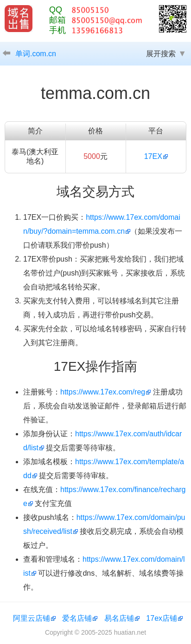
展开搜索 (161, 54)
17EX (153, 156)
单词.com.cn (36, 54)
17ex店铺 (162, 618)
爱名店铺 (77, 618)
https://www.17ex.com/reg (103, 392)
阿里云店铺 (32, 618)
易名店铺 (119, 618)
